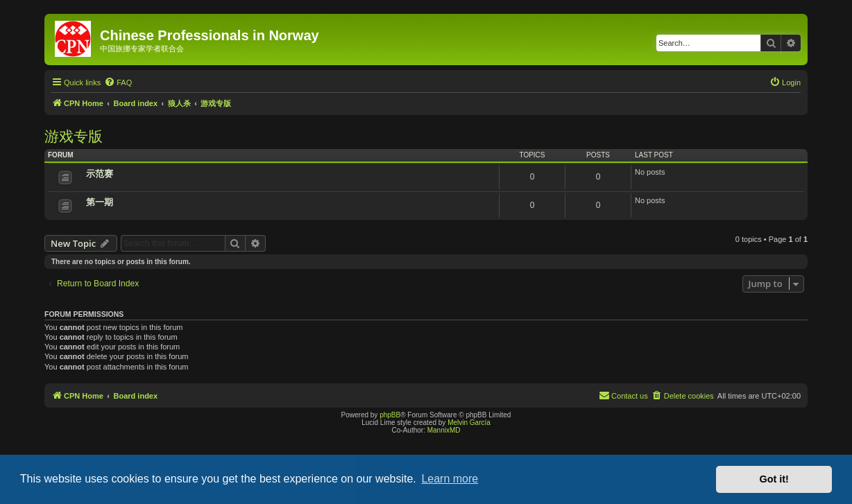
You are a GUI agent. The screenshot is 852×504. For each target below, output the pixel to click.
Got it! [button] (774, 479)
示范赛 (100, 174)
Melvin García (469, 423)
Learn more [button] (450, 479)
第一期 (100, 202)
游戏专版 (74, 136)
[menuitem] (118, 82)
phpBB (390, 415)
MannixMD (444, 430)
